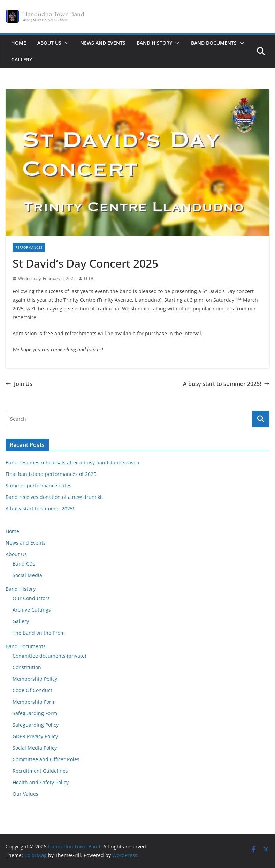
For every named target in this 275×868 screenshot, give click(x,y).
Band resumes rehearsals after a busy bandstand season (72, 462)
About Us (49, 43)
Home (19, 43)
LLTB (89, 279)
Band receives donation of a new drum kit (54, 497)
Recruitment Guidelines (40, 771)
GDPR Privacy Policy (35, 736)
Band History (154, 43)
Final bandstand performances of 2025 (51, 474)
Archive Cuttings (32, 610)
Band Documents (214, 43)
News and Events (103, 43)
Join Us (19, 384)
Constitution (27, 667)
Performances (29, 247)
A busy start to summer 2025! (226, 384)
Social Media (27, 575)
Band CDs (24, 564)
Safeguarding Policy (36, 725)
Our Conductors (31, 598)
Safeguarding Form (35, 713)
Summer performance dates (39, 485)
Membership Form (34, 702)
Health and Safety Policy (41, 782)
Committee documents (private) (49, 656)
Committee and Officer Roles (46, 759)
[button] (65, 43)
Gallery (22, 59)
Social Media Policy (35, 748)
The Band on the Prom (39, 633)
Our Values (25, 794)
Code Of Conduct (32, 690)
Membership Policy (35, 679)
